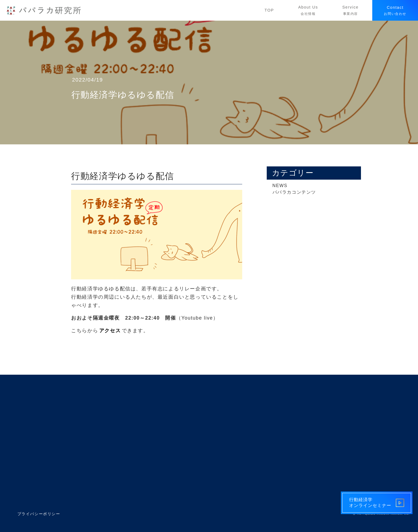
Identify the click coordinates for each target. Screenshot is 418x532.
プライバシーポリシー (39, 514)
